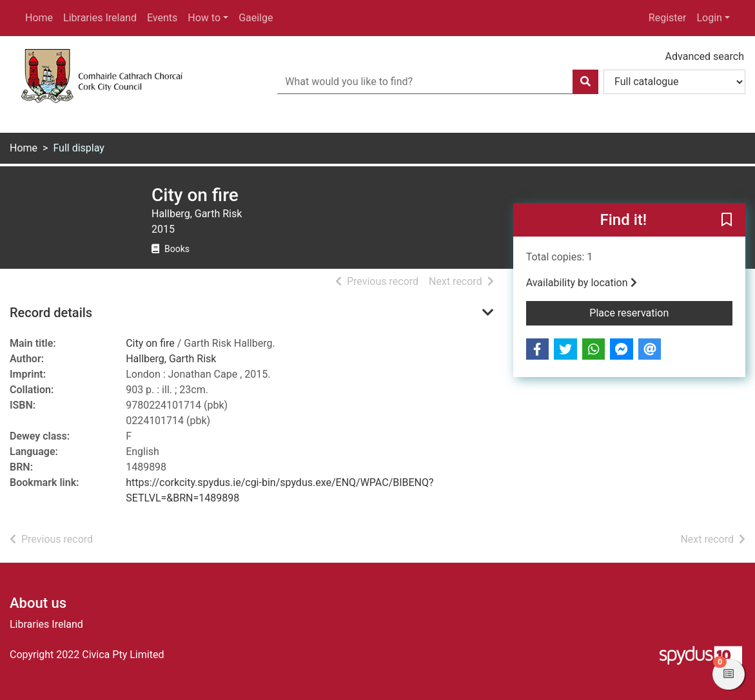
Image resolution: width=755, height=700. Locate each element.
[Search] (585, 82)
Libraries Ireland (100, 18)
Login (709, 18)
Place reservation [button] (661, 312)
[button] (727, 220)
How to (204, 18)
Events (162, 18)
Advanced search (705, 56)
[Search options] (674, 82)
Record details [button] (51, 313)
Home (39, 18)
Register (668, 18)
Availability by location (582, 283)
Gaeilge (256, 18)
